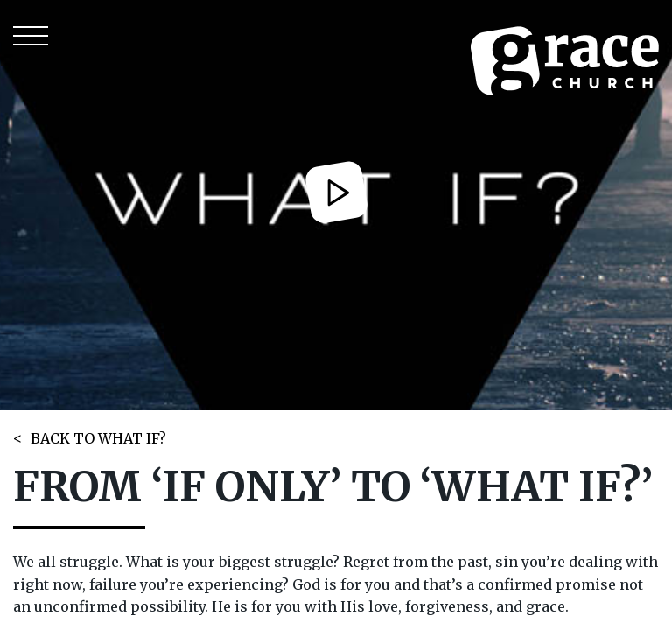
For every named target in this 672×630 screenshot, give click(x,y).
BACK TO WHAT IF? (98, 438)
